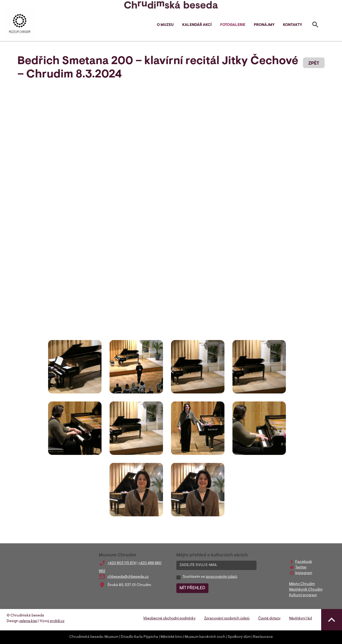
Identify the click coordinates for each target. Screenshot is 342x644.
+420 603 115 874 (122, 563)
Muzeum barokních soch (205, 637)
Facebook (304, 562)
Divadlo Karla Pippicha (139, 637)
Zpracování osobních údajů (227, 619)
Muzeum (111, 637)
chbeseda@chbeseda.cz (128, 577)
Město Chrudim (302, 584)
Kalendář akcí (197, 25)
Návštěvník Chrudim (306, 590)
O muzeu (165, 25)
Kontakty (292, 25)
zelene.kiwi (28, 621)
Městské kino (171, 637)
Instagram (304, 573)
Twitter (301, 568)
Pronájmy (264, 25)
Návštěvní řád (300, 619)
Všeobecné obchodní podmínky (169, 619)
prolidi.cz (57, 621)
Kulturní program (303, 595)
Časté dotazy (269, 619)
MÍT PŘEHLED (192, 588)
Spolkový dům (239, 637)
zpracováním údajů (221, 577)
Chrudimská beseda (86, 637)
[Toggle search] (315, 26)
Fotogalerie (233, 25)
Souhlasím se (210, 577)
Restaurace (263, 637)
